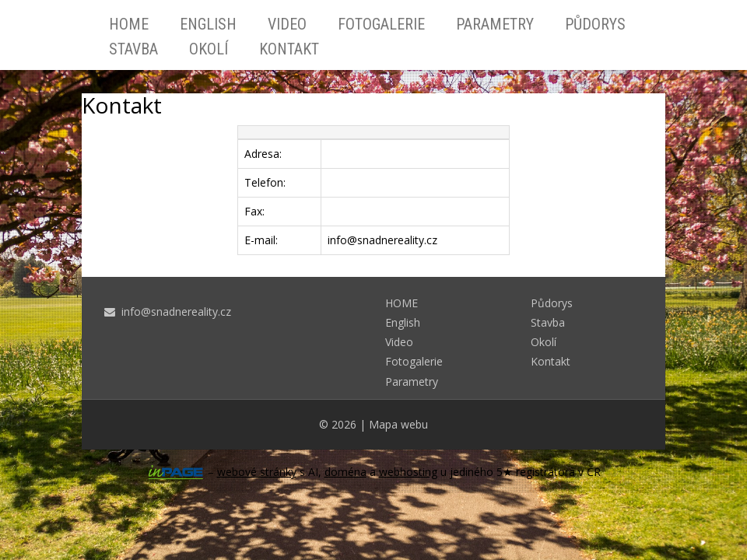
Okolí (209, 49)
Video (287, 24)
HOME (129, 24)
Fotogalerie (381, 24)
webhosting (408, 472)
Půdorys (595, 24)
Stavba (133, 49)
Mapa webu (398, 424)
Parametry (495, 24)
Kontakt (289, 49)
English (208, 24)
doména (345, 472)
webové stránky (257, 472)
